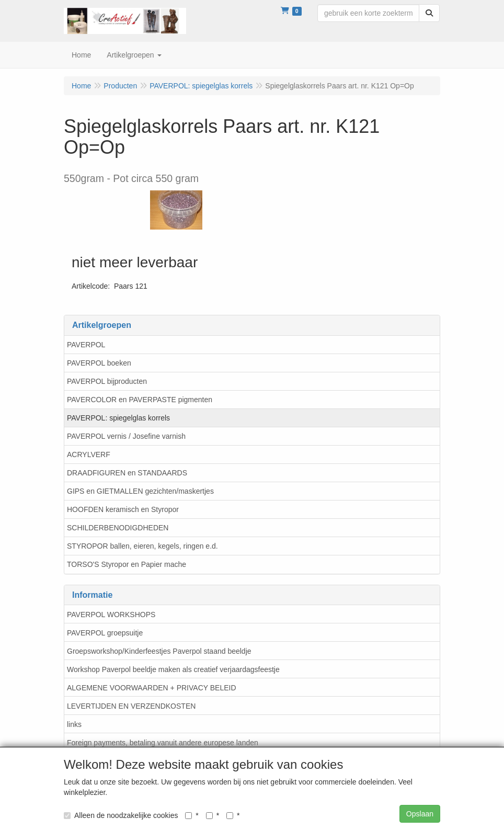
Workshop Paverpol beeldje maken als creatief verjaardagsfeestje (173, 669)
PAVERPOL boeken (99, 363)
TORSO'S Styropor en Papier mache (127, 564)
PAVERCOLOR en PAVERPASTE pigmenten (140, 400)
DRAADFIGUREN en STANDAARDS (127, 473)
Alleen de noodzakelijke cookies (121, 815)
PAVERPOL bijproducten (107, 381)
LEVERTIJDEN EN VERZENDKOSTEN (131, 706)
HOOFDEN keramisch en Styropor (123, 509)
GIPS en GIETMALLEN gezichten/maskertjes (140, 491)
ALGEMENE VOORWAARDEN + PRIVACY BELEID (152, 688)
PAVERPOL (86, 345)
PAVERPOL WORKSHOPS (111, 615)
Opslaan (420, 814)
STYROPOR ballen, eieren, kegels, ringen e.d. (142, 546)
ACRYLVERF (89, 454)
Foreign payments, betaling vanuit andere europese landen (163, 743)
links (74, 724)
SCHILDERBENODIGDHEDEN (118, 528)
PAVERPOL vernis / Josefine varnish (126, 436)
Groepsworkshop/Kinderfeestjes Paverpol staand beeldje (159, 651)
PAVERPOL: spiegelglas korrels (118, 418)
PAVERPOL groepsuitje (105, 633)
